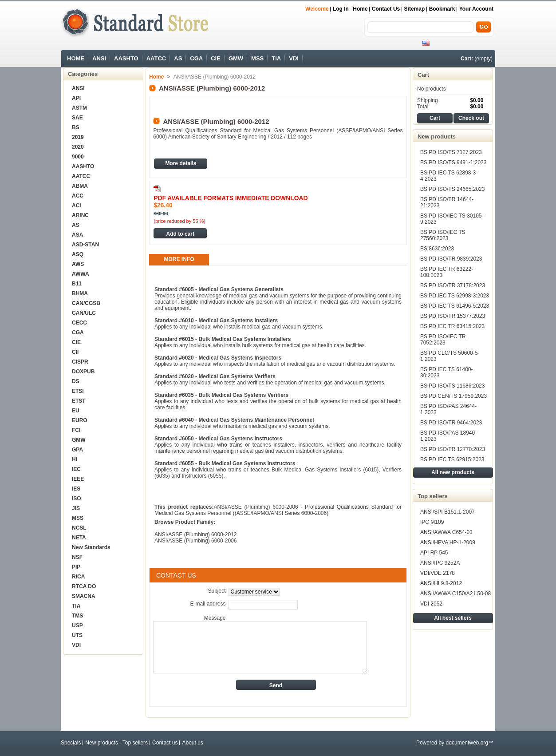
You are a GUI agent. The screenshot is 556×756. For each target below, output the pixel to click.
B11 (77, 284)
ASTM (79, 108)
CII (75, 352)
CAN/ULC (84, 313)
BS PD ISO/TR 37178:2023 (453, 285)
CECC (79, 323)
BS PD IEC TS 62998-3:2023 (455, 296)
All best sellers (453, 618)
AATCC (156, 58)
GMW (236, 58)
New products (437, 137)
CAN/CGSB (86, 303)
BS (76, 127)
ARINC (80, 215)
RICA (78, 577)
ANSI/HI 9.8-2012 (441, 583)
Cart (423, 75)
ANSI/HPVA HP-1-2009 (448, 542)
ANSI (99, 58)
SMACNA (84, 596)
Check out (471, 118)
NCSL (79, 528)
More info (179, 259)
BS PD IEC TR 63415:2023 (452, 326)
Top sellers (433, 496)
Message (215, 618)
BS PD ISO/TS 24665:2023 (452, 189)
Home (360, 9)
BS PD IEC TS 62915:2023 (452, 459)
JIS (76, 508)
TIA (276, 58)
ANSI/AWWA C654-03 (446, 532)
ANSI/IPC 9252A (440, 563)
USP (77, 625)
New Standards (91, 547)
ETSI (78, 391)
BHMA (80, 293)
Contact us (386, 9)
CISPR (80, 362)
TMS (77, 616)
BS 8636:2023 (437, 249)
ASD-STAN (85, 245)
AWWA (81, 274)
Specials (71, 743)
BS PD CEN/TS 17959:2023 (453, 396)
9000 (78, 157)
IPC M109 (432, 522)
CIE (216, 58)
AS (178, 58)
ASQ (78, 254)
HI (75, 459)
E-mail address (208, 604)
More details (181, 163)
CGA (196, 58)
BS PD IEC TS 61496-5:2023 (455, 306)
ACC (78, 196)
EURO (80, 420)
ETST (79, 401)
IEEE (78, 479)
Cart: (467, 59)
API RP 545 (434, 553)
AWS (78, 264)
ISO (77, 499)
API (76, 98)
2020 (78, 147)
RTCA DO (84, 586)
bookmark (442, 9)
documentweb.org (467, 743)
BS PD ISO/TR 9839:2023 (451, 259)
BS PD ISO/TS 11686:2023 (452, 386)
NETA (79, 538)
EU (76, 411)
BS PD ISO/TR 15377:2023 (453, 316)
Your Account (476, 9)
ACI (77, 206)
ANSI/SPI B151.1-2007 (448, 512)
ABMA (80, 186)
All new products (453, 472)
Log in (341, 9)
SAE (77, 118)
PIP (76, 567)
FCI (76, 430)
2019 (78, 137)
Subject (217, 591)
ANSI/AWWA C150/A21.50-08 (455, 594)
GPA (77, 450)
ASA (77, 235)
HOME (76, 58)
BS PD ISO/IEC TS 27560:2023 (443, 235)
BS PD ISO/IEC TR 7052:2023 (443, 340)
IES (76, 489)
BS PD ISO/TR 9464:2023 (451, 423)
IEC (76, 469)
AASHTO (126, 58)
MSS (257, 58)
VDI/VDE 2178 (438, 573)
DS (76, 381)
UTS (77, 635)
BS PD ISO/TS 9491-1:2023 (453, 162)
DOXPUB (83, 372)
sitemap (415, 9)
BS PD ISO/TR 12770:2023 (453, 449)
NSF (77, 557)
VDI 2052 (431, 604)
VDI (294, 58)
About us (192, 743)
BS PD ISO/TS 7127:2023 (451, 152)
